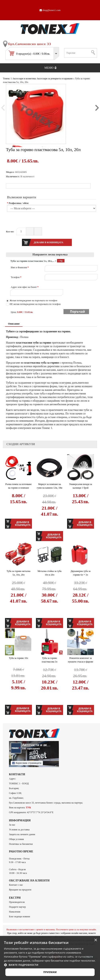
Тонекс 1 (7, 79)
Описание (14, 324)
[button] (50, 965)
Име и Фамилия (20, 267)
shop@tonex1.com (50, 10)
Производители (17, 902)
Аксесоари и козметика (24, 79)
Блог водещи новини (19, 916)
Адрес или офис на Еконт (25, 287)
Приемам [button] (50, 972)
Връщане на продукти (20, 890)
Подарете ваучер (17, 907)
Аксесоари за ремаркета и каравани (55, 79)
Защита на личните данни (22, 834)
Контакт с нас (16, 885)
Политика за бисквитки (21, 844)
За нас (12, 825)
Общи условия (16, 839)
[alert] (50, 958)
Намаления (15, 912)
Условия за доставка (19, 830)
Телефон (16, 277)
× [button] (96, 940)
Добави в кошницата (23, 524)
